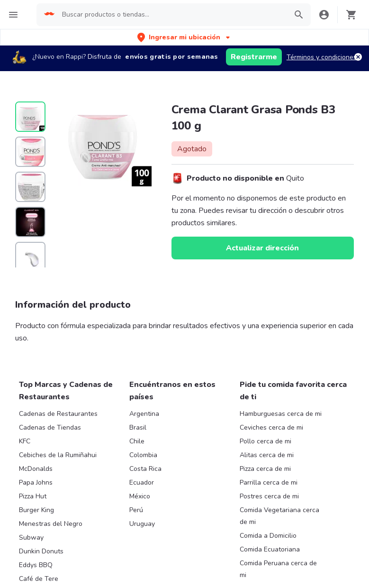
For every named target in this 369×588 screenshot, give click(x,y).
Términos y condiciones (322, 57)
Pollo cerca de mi (265, 441)
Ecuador (142, 482)
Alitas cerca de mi (267, 455)
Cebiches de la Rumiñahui (58, 455)
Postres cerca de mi (269, 496)
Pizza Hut (33, 496)
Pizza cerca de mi (265, 469)
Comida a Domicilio (268, 536)
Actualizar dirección (262, 248)
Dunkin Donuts (41, 551)
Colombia (143, 455)
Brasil (138, 427)
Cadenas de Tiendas (50, 427)
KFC (25, 441)
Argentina (144, 414)
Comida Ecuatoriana (270, 549)
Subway (31, 537)
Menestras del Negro (51, 524)
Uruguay (142, 524)
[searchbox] (172, 15)
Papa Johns (36, 482)
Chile (137, 441)
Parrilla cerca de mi (269, 482)
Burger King (36, 510)
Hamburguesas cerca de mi (281, 414)
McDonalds (36, 469)
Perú (136, 510)
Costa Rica (145, 469)
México (140, 496)
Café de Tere (39, 579)
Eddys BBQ (36, 565)
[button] (184, 37)
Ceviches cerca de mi (271, 427)
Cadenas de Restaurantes (58, 414)
